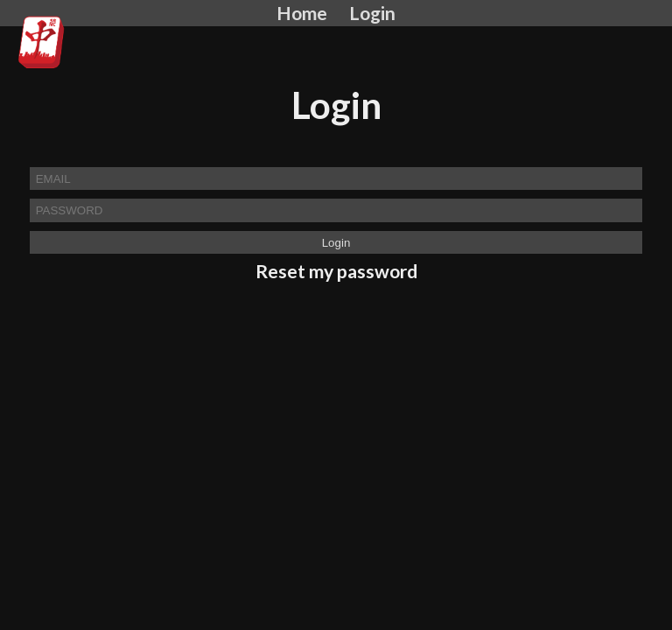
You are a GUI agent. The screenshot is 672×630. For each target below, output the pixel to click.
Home (302, 13)
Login (372, 13)
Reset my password (336, 271)
